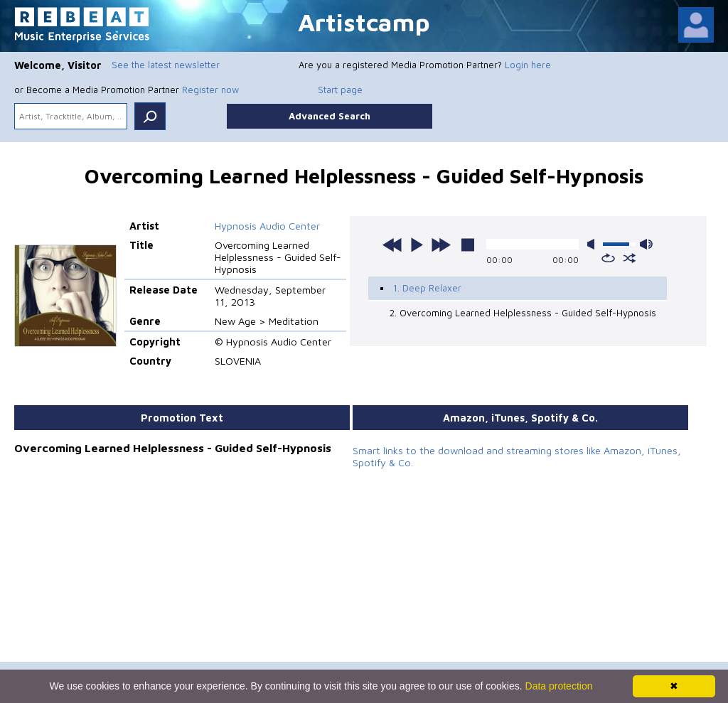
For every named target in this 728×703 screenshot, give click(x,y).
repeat (608, 258)
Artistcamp (364, 22)
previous (392, 245)
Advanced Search (330, 116)
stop (468, 245)
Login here (528, 65)
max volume (646, 244)
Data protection (559, 686)
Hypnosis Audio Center (267, 226)
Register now (210, 90)
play (417, 245)
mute (594, 244)
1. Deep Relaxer (427, 288)
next (441, 245)
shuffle (630, 258)
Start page (340, 90)
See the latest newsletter (166, 65)
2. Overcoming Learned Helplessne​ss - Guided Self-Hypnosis (523, 313)
